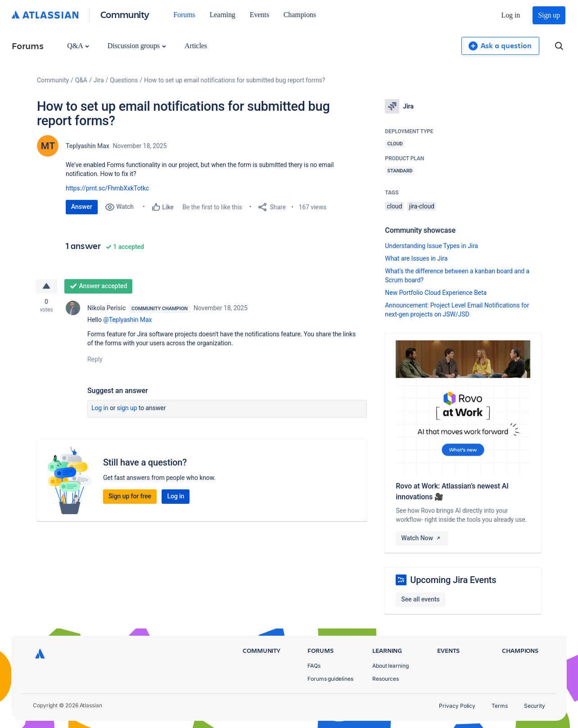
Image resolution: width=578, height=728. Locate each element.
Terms (500, 706)
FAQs (314, 666)
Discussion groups (137, 46)
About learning (391, 666)
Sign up (549, 15)
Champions (300, 15)
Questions (124, 80)
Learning (223, 15)
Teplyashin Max (88, 146)
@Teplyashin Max (127, 320)
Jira (99, 80)
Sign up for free (130, 496)
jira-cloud (422, 206)
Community (125, 14)
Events (260, 15)
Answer (82, 207)
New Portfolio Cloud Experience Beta (436, 293)
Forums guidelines (330, 679)
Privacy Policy (457, 706)
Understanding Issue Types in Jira (431, 246)
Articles (196, 46)
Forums (184, 15)
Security (535, 706)
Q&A (78, 46)
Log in (511, 15)
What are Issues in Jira (416, 258)
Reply (95, 359)
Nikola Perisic (106, 308)
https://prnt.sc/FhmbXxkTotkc (107, 188)
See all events (420, 599)
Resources (386, 679)
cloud (394, 206)
